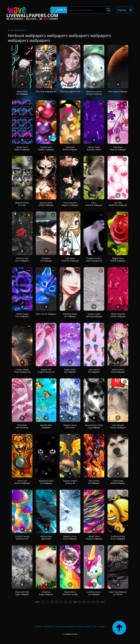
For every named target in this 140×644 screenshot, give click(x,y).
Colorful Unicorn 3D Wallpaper (94, 593)
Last (103, 602)
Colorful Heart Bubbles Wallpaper (46, 148)
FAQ (94, 626)
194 (75, 602)
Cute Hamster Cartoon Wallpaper (118, 426)
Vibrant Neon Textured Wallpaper (94, 538)
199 (98, 602)
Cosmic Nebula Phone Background (22, 371)
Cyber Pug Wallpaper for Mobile (118, 593)
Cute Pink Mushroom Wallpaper (118, 204)
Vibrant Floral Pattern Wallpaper (22, 148)
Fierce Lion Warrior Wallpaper (22, 482)
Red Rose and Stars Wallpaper (22, 260)
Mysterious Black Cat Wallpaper (46, 482)
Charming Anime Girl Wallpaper (70, 315)
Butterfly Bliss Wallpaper (46, 426)
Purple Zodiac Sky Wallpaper (70, 371)
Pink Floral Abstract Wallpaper (118, 148)
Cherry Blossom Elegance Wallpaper (70, 204)
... (48, 602)
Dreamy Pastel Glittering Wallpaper (94, 315)
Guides (102, 626)
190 (57, 602)
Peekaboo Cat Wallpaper (46, 260)
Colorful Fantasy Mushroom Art (22, 538)
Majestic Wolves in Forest (22, 204)
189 (52, 602)
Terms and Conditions (65, 626)
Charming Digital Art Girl (70, 91)
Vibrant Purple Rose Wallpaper (22, 315)
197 (88, 602)
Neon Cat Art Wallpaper (46, 314)
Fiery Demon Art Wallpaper (94, 482)
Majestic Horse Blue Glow (70, 426)
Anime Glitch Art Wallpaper (22, 93)
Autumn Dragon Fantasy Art (70, 482)
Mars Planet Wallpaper (118, 91)
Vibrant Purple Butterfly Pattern (94, 148)
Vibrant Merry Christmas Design (70, 593)
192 (66, 602)
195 (79, 602)
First (38, 602)
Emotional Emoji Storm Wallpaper (118, 538)
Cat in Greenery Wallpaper (94, 204)
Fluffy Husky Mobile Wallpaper (118, 482)
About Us (49, 626)
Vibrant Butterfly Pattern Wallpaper (118, 315)
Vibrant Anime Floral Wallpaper (118, 371)
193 (70, 602)
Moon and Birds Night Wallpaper (22, 593)
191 (61, 602)
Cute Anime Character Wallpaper (70, 260)
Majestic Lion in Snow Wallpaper (70, 538)
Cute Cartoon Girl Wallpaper (94, 371)
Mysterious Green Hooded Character (94, 93)
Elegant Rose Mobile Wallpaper (118, 260)
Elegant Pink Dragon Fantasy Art (46, 371)
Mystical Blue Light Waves (46, 538)
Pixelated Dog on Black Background (94, 260)
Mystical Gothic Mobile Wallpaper (46, 204)
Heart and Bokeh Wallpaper (70, 148)
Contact (39, 626)
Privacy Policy (84, 626)
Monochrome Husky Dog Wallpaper (94, 426)
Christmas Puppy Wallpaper (46, 593)
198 (93, 602)
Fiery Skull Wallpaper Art (46, 91)
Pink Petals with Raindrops (22, 426)
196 (84, 602)
